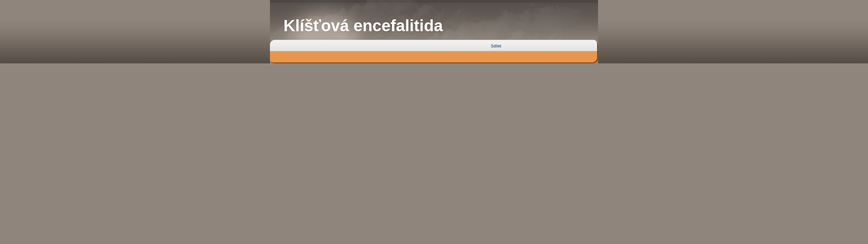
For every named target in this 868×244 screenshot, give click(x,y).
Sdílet (496, 46)
